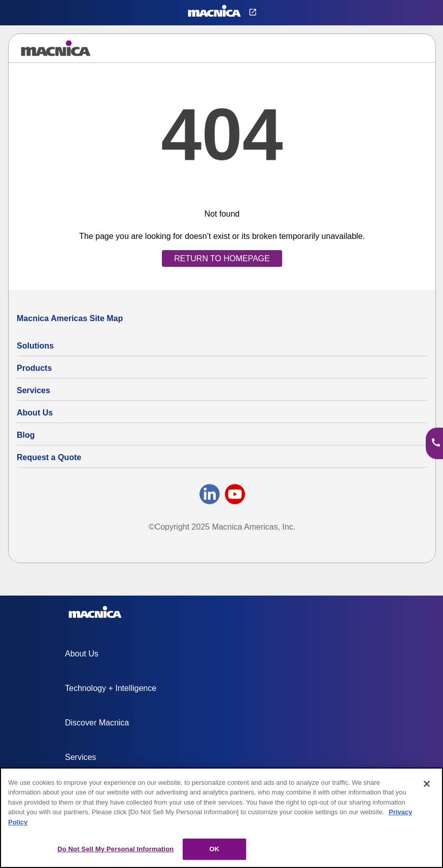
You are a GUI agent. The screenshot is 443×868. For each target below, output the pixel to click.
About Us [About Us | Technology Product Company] (35, 413)
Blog (26, 435)
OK (214, 849)
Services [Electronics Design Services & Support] (33, 390)
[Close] (427, 784)
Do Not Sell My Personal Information (115, 849)
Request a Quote (49, 457)
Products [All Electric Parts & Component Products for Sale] (34, 368)
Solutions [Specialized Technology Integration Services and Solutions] (35, 346)
